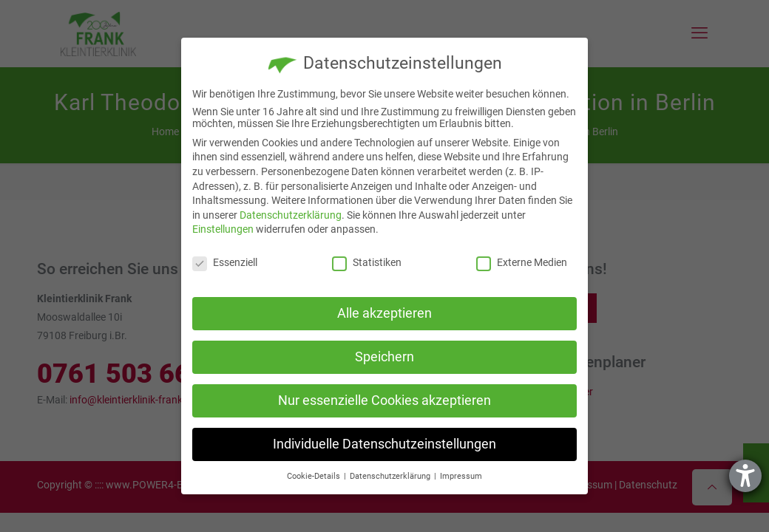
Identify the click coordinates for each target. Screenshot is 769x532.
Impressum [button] (461, 476)
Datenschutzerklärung (291, 215)
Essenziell (225, 262)
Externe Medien (522, 262)
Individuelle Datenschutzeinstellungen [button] (384, 444)
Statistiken (367, 262)
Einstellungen (223, 229)
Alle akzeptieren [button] (384, 313)
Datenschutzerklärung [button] (391, 476)
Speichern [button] (384, 357)
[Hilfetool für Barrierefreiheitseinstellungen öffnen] (745, 476)
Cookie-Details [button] (315, 476)
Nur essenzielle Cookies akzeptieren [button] (384, 400)
